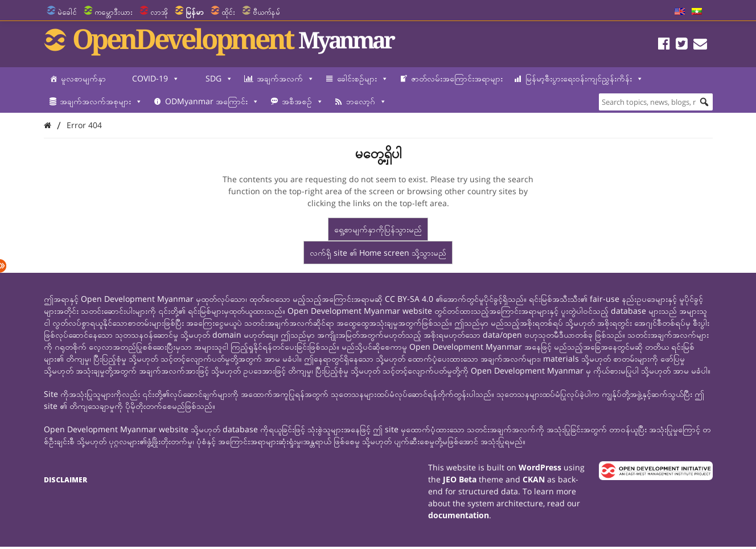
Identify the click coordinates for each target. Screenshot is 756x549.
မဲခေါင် (67, 12)
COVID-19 (156, 79)
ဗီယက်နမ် (266, 12)
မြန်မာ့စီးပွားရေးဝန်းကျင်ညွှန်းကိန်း (584, 79)
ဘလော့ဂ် (366, 101)
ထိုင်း (228, 12)
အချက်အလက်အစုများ (101, 101)
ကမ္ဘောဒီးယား (114, 12)
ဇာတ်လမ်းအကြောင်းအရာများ (457, 78)
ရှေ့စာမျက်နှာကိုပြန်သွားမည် (378, 229)
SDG (219, 79)
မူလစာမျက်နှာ (83, 78)
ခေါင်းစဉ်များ (363, 79)
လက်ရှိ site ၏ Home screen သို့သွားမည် (378, 253)
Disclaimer (65, 480)
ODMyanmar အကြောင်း (212, 101)
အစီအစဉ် (303, 101)
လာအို (159, 12)
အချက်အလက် (285, 79)
